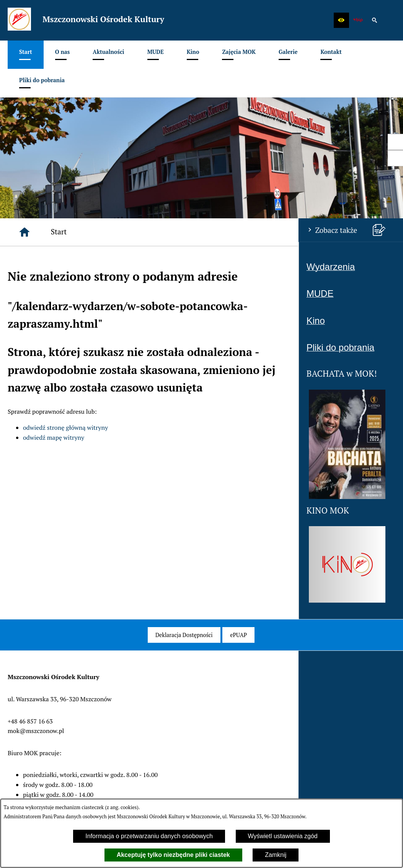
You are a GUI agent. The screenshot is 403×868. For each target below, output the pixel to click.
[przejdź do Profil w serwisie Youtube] (395, 158)
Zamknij (276, 855)
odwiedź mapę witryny (54, 437)
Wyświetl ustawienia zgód (283, 836)
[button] (341, 20)
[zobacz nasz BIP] (358, 20)
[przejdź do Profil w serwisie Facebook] (395, 142)
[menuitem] (26, 55)
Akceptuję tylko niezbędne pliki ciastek (173, 855)
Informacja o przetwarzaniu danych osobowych (149, 836)
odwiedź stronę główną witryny (65, 427)
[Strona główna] (24, 232)
